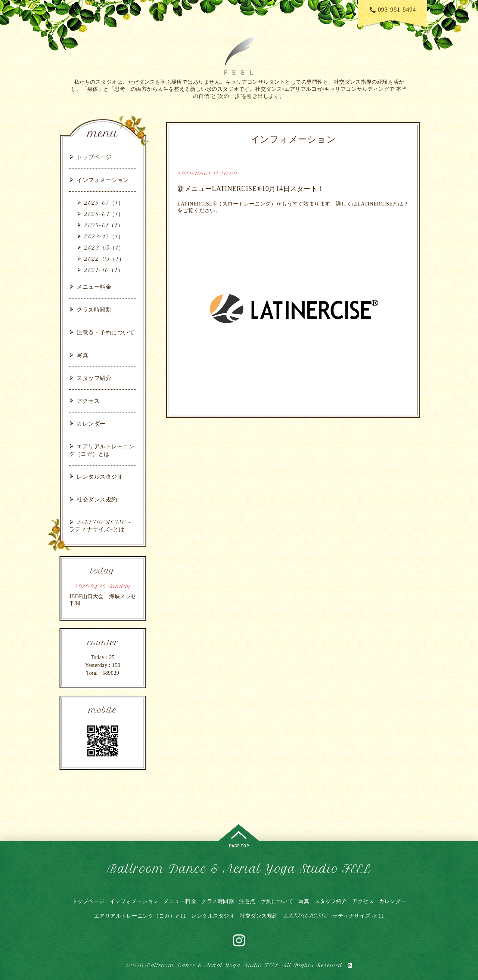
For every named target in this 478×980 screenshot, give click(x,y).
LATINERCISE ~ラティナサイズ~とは (100, 526)
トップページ (94, 157)
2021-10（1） (104, 270)
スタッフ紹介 (94, 378)
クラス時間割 (94, 310)
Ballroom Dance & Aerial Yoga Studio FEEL (239, 869)
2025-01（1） (104, 225)
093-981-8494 (393, 10)
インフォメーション (103, 180)
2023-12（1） (104, 236)
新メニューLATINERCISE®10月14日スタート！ (251, 189)
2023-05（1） (104, 248)
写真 (82, 355)
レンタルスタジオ (100, 477)
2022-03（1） (104, 259)
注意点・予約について (105, 332)
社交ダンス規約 (97, 499)
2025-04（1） (104, 214)
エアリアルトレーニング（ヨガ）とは (102, 450)
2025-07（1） (104, 203)
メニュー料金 (94, 287)
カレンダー (91, 423)
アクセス (88, 401)
